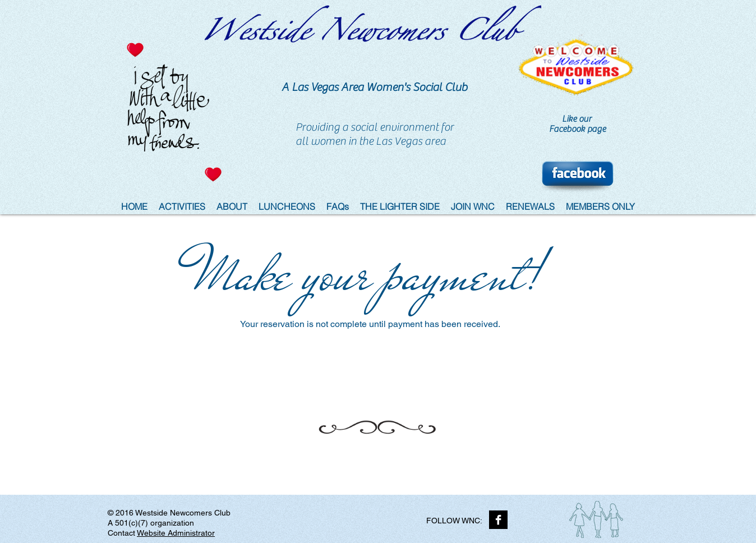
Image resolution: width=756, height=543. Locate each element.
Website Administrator (176, 533)
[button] (400, 207)
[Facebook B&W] (498, 520)
